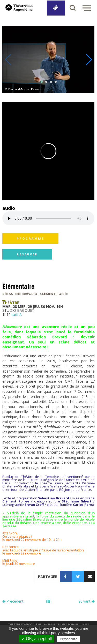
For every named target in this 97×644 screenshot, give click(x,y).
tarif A (17, 314)
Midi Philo (10, 561)
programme (30, 238)
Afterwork (10, 533)
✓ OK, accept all (37, 639)
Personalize (69, 639)
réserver (27, 254)
